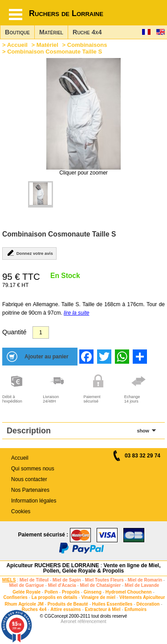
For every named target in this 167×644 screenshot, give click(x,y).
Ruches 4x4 (34, 609)
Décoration (148, 604)
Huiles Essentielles (112, 604)
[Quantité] (41, 332)
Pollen (51, 592)
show (143, 431)
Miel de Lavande (142, 585)
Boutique (17, 32)
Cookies (21, 511)
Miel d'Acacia (62, 585)
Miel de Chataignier (101, 585)
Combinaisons (87, 45)
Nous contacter (29, 479)
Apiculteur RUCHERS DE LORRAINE (53, 565)
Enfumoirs (136, 609)
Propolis (71, 592)
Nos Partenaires (30, 490)
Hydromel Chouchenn (129, 592)
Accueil (17, 45)
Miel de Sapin (67, 580)
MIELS (9, 580)
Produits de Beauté (68, 604)
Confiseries (15, 597)
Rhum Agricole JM (24, 604)
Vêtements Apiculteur (142, 597)
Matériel (51, 32)
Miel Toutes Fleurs (104, 580)
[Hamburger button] (16, 15)
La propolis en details (55, 597)
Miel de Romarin (145, 580)
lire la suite (76, 313)
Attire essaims (65, 609)
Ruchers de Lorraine (66, 13)
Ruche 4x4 (87, 32)
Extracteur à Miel (103, 609)
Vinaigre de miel (99, 597)
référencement (92, 621)
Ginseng (93, 592)
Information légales (34, 501)
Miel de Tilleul (34, 580)
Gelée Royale (26, 592)
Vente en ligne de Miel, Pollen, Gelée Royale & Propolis (102, 568)
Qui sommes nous (33, 469)
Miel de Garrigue (26, 585)
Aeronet (68, 621)
